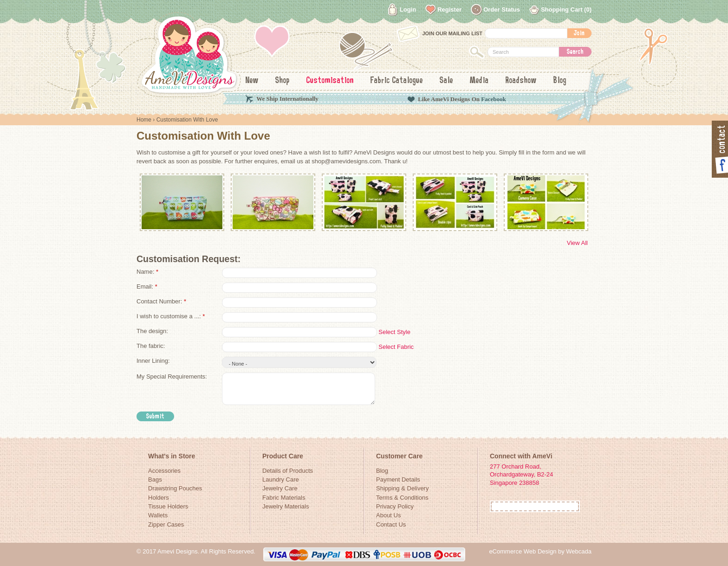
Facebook (493, 99)
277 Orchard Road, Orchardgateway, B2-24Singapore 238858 (521, 475)
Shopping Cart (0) (566, 10)
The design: (152, 331)
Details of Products (288, 471)
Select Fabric (396, 347)
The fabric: (151, 346)
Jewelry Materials (286, 506)
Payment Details (398, 479)
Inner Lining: (153, 361)
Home (144, 120)
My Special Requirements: (172, 376)
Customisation (330, 81)
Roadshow (521, 81)
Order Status (502, 10)
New (252, 81)
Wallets (158, 515)
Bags (155, 479)
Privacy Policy (395, 506)
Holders (159, 498)
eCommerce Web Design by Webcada (540, 551)
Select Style (394, 332)
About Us (388, 515)
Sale (446, 81)
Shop (283, 81)
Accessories (164, 471)
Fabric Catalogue (397, 81)
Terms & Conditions (402, 498)
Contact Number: (161, 301)
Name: (147, 272)
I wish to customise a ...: (171, 316)
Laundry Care (281, 479)
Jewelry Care (280, 488)
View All (577, 243)
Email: (147, 286)
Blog (560, 81)
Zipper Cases (166, 524)
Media (479, 81)
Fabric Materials (284, 498)
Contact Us (391, 524)
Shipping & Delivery (402, 488)
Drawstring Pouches (175, 488)
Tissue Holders (168, 506)
